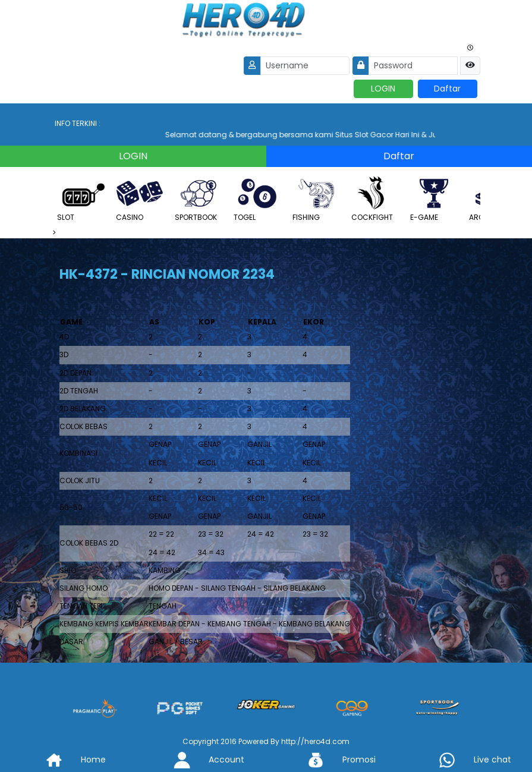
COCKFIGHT (375, 199)
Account (200, 760)
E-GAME (434, 199)
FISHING (316, 199)
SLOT (81, 199)
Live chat (466, 760)
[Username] (305, 66)
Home (67, 760)
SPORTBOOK (199, 199)
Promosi (332, 760)
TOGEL (257, 199)
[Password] (413, 66)
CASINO (140, 199)
